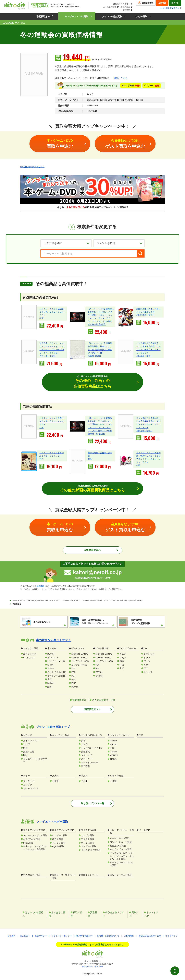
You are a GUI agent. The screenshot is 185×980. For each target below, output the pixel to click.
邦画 (41, 318)
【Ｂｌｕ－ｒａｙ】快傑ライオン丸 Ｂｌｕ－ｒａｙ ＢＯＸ (53, 312)
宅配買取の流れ (92, 551)
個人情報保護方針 (84, 936)
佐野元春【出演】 (48, 356)
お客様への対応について (108, 936)
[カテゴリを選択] (66, 243)
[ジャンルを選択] (119, 243)
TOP (173, 971)
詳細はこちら (121, 78)
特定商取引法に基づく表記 (92, 967)
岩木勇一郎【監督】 (97, 324)
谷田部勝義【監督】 (145, 315)
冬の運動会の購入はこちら (32, 166)
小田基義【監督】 (144, 356)
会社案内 (11, 936)
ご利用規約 (129, 936)
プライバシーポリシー (62, 936)
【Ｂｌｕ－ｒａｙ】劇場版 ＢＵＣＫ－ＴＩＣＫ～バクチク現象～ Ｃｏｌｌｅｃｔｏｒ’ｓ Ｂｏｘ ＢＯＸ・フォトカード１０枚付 (101, 315)
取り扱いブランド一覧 (92, 804)
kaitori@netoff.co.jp (97, 573)
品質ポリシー (41, 936)
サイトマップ (172, 936)
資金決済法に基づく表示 (150, 936)
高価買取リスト (92, 710)
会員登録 (40, 586)
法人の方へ (25, 936)
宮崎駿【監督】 (95, 356)
